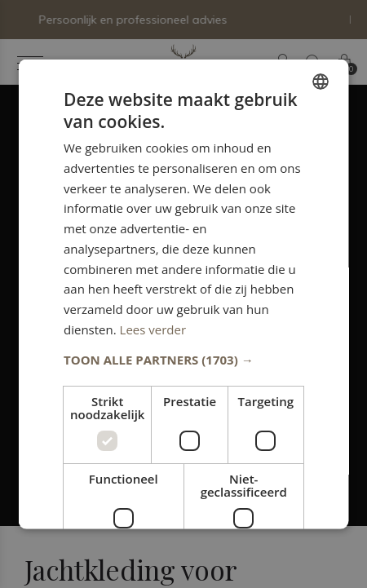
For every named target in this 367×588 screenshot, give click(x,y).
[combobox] (321, 81)
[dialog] (184, 294)
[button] (184, 359)
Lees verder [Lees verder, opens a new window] (153, 329)
